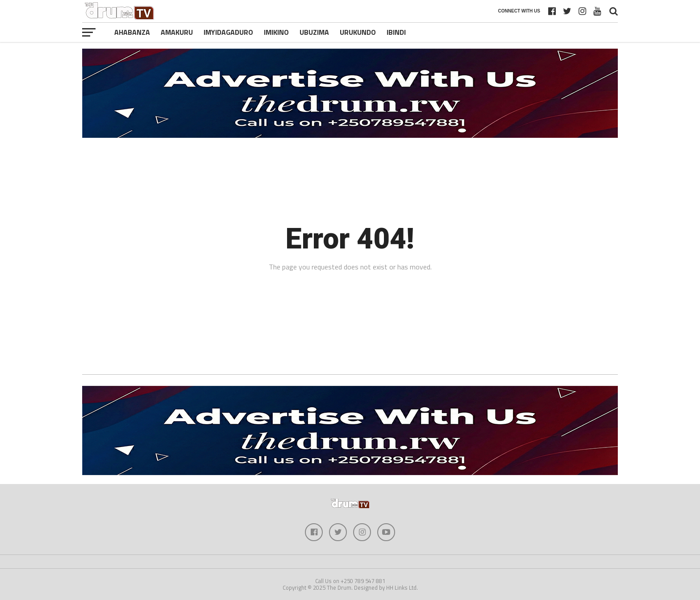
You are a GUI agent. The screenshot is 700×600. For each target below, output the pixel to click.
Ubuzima (314, 32)
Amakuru (177, 32)
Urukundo (358, 32)
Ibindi (396, 32)
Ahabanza (132, 32)
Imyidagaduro (228, 32)
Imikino (276, 32)
